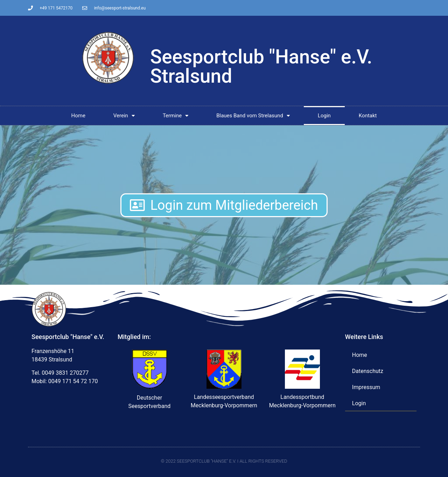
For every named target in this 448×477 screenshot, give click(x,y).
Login (324, 116)
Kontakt (368, 116)
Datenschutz (368, 371)
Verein (124, 116)
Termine (176, 116)
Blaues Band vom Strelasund (253, 116)
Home (78, 116)
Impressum (366, 387)
